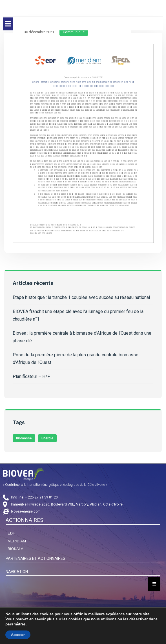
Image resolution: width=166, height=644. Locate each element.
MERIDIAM (17, 541)
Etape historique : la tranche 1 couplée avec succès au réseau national (81, 297)
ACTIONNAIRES (24, 520)
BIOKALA (16, 549)
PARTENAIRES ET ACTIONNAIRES (36, 558)
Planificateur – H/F (31, 376)
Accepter (18, 635)
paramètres (16, 624)
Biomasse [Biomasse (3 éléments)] (24, 438)
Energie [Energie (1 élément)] (47, 438)
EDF (11, 533)
